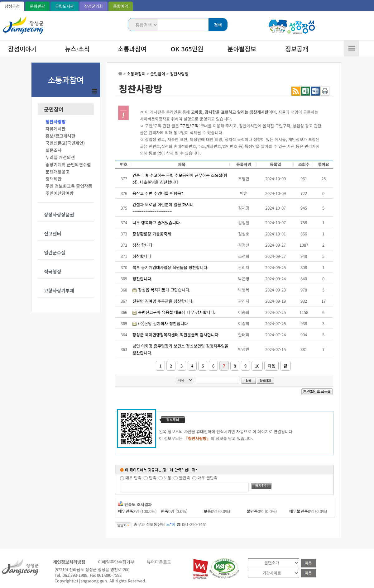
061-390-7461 (194, 524)
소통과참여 (132, 49)
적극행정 (53, 271)
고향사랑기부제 (59, 290)
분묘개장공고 (58, 172)
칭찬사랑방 (56, 121)
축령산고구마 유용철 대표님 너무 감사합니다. (177, 312)
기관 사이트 (248, 568)
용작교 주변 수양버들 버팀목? (158, 193)
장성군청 (12, 6)
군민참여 (54, 109)
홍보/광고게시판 (60, 136)
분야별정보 (242, 49)
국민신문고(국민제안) (65, 143)
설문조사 (54, 150)
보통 (168, 478)
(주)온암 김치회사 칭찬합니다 (163, 323)
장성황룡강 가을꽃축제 (152, 234)
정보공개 (297, 49)
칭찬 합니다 (142, 245)
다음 (271, 366)
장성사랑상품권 (59, 214)
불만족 (185, 478)
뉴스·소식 (77, 49)
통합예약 (121, 6)
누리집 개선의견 (60, 157)
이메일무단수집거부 (116, 562)
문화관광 (37, 6)
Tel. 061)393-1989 (71, 575)
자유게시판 (55, 129)
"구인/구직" (190, 126)
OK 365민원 (187, 49)
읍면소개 (248, 558)
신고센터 (53, 233)
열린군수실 (55, 252)
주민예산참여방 (60, 193)
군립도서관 (65, 6)
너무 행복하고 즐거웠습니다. (157, 223)
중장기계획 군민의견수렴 (68, 164)
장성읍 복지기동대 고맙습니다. (164, 290)
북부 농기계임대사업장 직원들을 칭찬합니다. (170, 267)
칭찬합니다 (142, 256)
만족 (153, 478)
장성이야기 (22, 49)
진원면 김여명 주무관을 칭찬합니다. (163, 301)
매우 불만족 (208, 478)
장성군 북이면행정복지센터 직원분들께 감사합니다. (176, 335)
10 (257, 366)
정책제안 (54, 179)
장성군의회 (93, 6)
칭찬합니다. (142, 279)
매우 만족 (133, 478)
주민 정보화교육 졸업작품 (69, 186)
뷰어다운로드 (159, 562)
